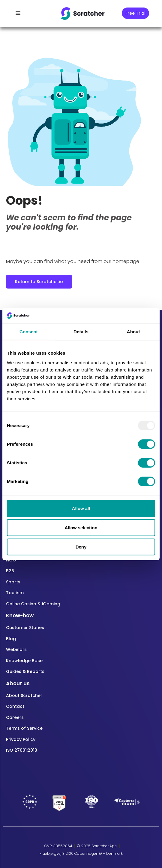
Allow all (81, 508)
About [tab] (133, 332)
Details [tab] (81, 332)
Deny (81, 547)
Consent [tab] (29, 332)
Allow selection (81, 528)
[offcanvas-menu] (18, 13)
